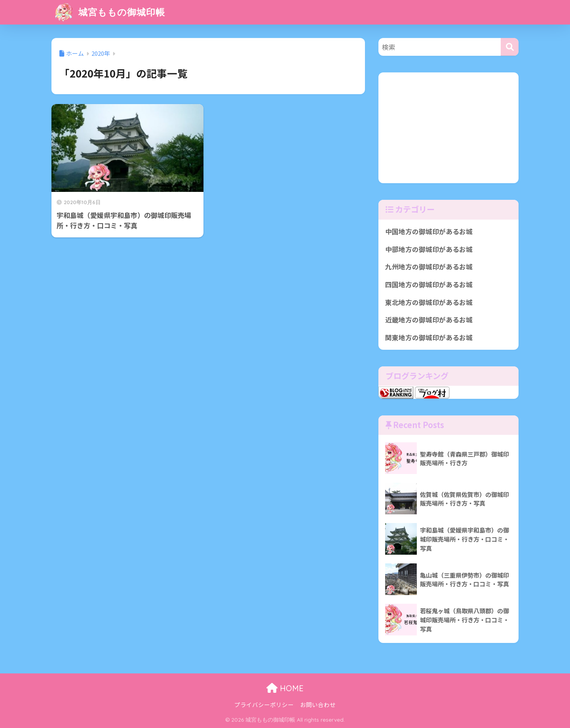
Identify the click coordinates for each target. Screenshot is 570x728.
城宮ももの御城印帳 (109, 12)
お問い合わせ (318, 704)
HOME (285, 688)
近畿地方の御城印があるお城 (429, 320)
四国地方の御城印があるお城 (429, 284)
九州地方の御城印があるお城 (429, 267)
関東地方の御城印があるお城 (429, 337)
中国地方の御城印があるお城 (429, 231)
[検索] (510, 47)
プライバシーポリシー (264, 704)
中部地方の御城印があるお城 (429, 249)
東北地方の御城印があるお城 (429, 302)
